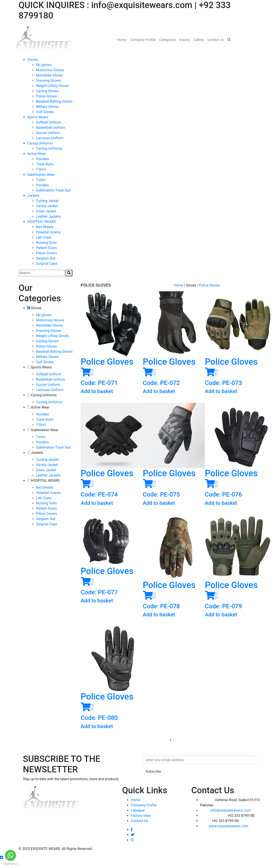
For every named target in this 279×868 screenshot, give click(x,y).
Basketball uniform (51, 128)
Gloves (32, 60)
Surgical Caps (47, 264)
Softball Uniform (49, 122)
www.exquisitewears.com (224, 828)
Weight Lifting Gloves (52, 86)
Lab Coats (44, 237)
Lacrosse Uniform (50, 138)
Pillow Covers (46, 253)
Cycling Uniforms (49, 148)
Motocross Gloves (50, 70)
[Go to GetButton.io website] (10, 864)
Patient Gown (46, 248)
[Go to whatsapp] (10, 855)
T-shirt (41, 180)
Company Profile (143, 40)
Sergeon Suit (46, 258)
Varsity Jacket (47, 206)
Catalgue (138, 813)
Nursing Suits (46, 243)
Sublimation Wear (41, 175)
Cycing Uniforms (40, 143)
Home (122, 40)
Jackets (33, 196)
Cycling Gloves (47, 91)
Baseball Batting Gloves (54, 101)
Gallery (199, 40)
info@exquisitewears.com (225, 813)
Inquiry (185, 40)
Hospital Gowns (48, 232)
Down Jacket (46, 211)
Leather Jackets (48, 216)
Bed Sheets (45, 227)
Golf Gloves (45, 112)
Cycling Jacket (47, 201)
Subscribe (153, 783)
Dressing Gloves (48, 81)
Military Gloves (47, 107)
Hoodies (42, 159)
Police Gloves (46, 96)
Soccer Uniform (48, 133)
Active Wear (37, 154)
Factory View (141, 818)
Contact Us (139, 823)
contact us (216, 40)
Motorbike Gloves (49, 75)
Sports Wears (38, 117)
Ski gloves (44, 65)
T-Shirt (41, 169)
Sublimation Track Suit (53, 190)
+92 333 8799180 (227, 818)
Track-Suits (45, 164)
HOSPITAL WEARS (42, 222)
